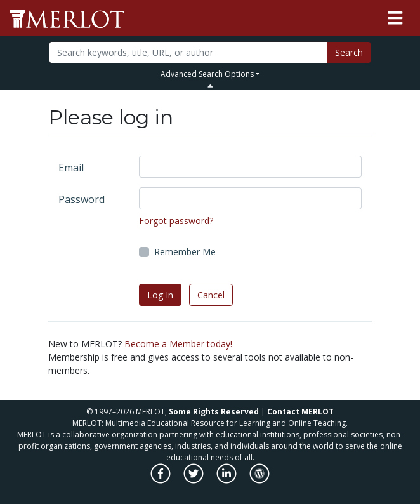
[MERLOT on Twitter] (194, 480)
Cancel (211, 295)
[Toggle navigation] (395, 18)
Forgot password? (176, 221)
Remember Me (185, 252)
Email (71, 168)
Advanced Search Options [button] (207, 74)
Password (82, 199)
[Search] (188, 52)
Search (349, 52)
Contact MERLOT (300, 412)
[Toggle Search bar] (210, 86)
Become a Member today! (178, 344)
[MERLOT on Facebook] (161, 480)
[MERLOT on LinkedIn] (227, 480)
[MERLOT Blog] (259, 480)
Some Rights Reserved (214, 412)
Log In (160, 295)
